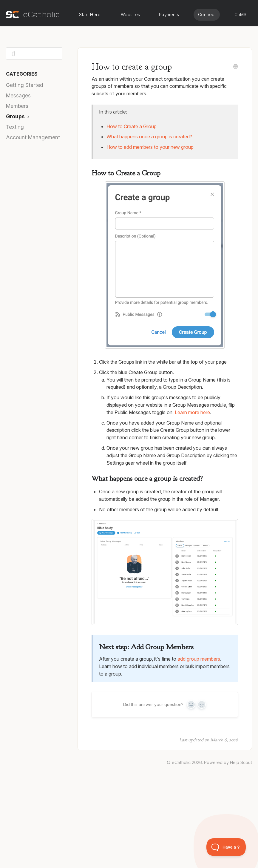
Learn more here (192, 412)
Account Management (33, 137)
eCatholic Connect (207, 15)
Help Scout (241, 762)
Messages (18, 95)
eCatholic (181, 762)
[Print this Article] (236, 67)
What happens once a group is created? (149, 137)
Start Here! (90, 14)
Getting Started (25, 85)
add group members (199, 659)
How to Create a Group (132, 126)
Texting (15, 127)
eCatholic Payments (169, 15)
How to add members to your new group (150, 147)
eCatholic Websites (130, 15)
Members (17, 106)
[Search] (34, 53)
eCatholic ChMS (240, 15)
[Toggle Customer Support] (226, 847)
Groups (18, 116)
